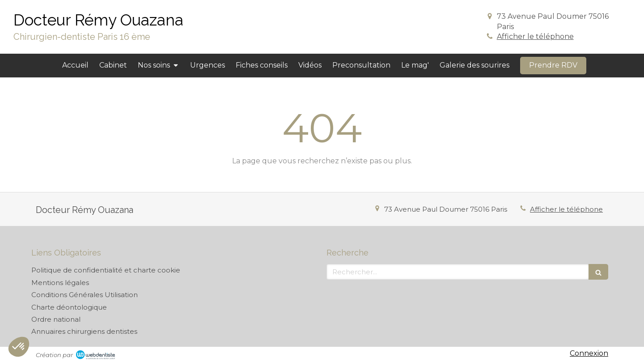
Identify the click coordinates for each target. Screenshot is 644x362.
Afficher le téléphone (535, 36)
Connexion (589, 353)
